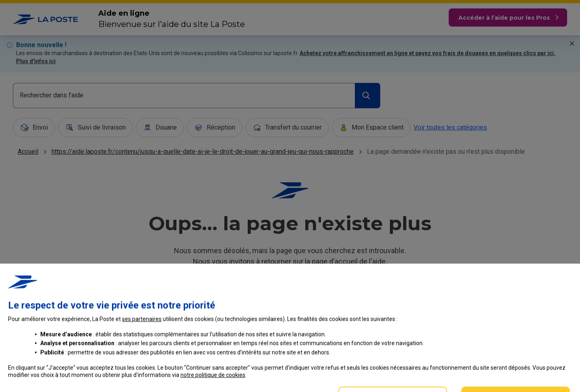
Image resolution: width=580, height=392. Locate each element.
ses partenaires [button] (142, 361)
